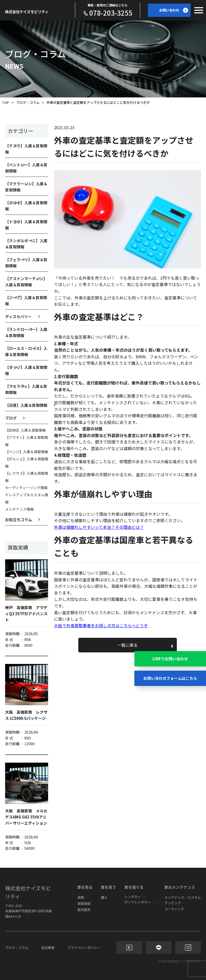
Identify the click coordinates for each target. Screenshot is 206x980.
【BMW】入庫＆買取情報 (25, 430)
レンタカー (133, 897)
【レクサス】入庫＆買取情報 (27, 477)
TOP (6, 102)
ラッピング (173, 903)
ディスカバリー (18, 316)
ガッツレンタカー (138, 902)
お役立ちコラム (19, 519)
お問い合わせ (173, 10)
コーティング (174, 909)
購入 (104, 897)
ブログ (11, 418)
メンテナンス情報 (19, 509)
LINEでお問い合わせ (170, 656)
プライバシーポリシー (84, 948)
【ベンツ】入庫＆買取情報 (27, 452)
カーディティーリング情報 (26, 488)
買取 (81, 897)
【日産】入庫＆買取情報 (26, 405)
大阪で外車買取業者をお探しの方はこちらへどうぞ (101, 625)
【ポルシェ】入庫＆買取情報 (27, 462)
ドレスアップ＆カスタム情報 (27, 498)
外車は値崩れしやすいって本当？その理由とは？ (99, 527)
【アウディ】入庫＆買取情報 (26, 441)
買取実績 (84, 903)
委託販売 (84, 910)
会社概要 (48, 948)
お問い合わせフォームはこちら (170, 678)
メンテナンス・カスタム (183, 897)
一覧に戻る (127, 645)
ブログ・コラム (28, 102)
